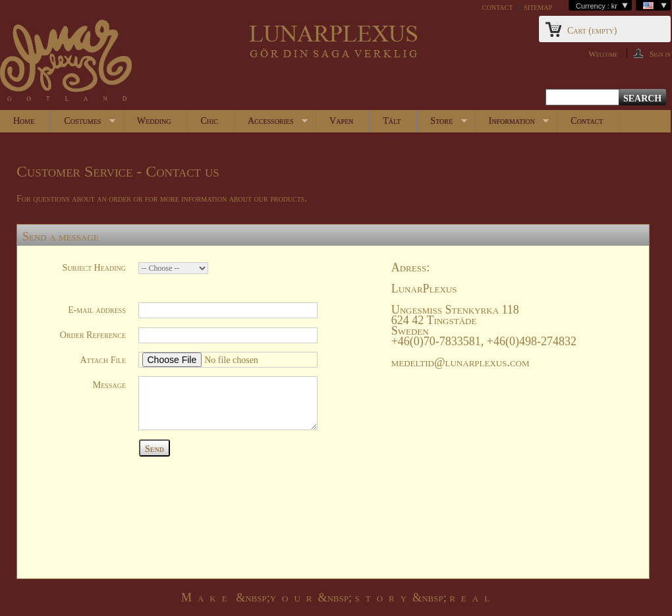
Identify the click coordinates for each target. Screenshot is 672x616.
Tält (392, 121)
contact (497, 7)
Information (513, 124)
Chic (209, 121)
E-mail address (97, 310)
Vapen (341, 121)
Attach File (103, 360)
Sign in (660, 54)
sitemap (538, 7)
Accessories (271, 124)
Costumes (83, 124)
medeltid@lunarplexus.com (461, 362)
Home (24, 121)
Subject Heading (94, 268)
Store (442, 124)
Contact (587, 121)
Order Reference (93, 335)
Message (109, 385)
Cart (592, 31)
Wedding (154, 121)
